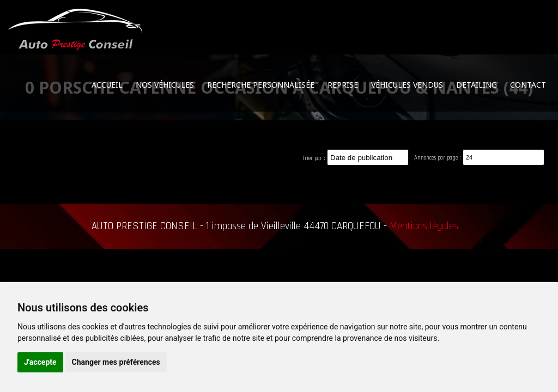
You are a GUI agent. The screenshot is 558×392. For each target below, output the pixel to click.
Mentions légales (424, 226)
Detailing (477, 85)
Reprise (343, 85)
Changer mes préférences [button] (116, 362)
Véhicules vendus (407, 85)
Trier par (312, 158)
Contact (528, 85)
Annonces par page (436, 158)
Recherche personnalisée (261, 85)
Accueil (107, 85)
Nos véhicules (165, 85)
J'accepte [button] (40, 362)
